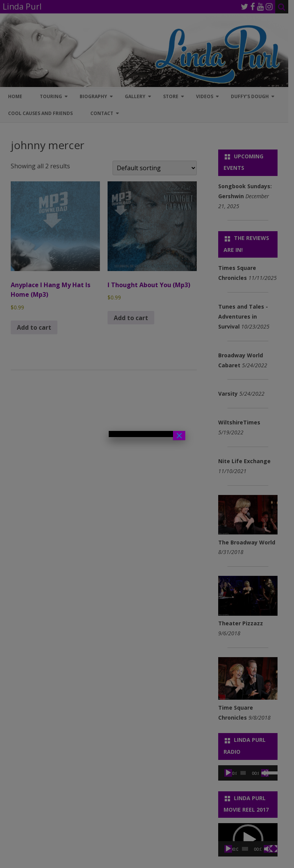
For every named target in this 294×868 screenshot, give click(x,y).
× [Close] (179, 436)
